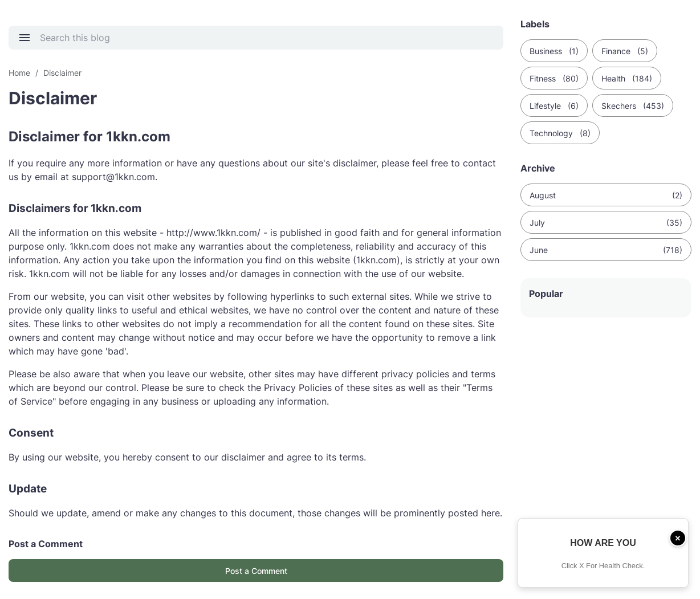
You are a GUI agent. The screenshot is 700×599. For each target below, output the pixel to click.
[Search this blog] (263, 38)
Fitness (554, 78)
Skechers (633, 106)
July (606, 223)
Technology (560, 133)
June (606, 250)
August (606, 195)
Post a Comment (256, 571)
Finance (625, 51)
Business (554, 51)
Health (627, 78)
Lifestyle (554, 106)
